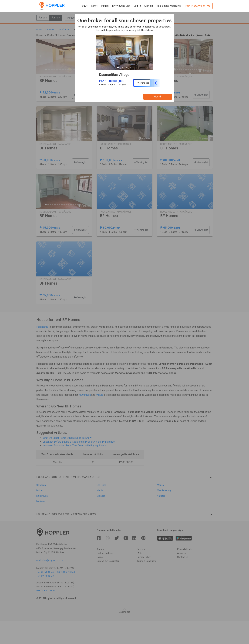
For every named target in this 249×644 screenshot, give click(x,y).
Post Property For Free (198, 6)
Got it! (158, 97)
